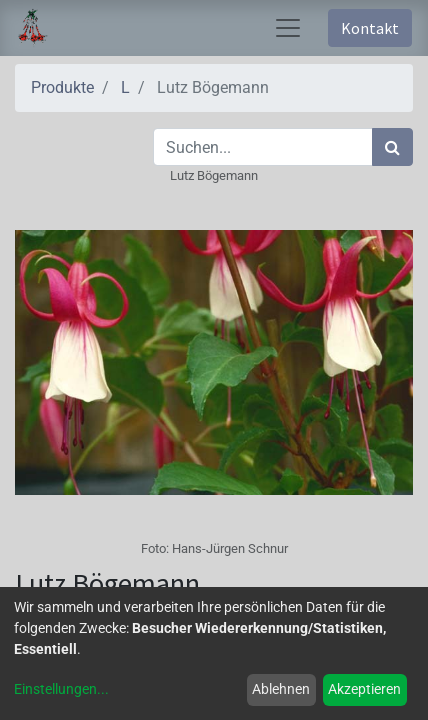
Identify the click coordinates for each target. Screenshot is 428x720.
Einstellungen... (61, 689)
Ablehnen (281, 689)
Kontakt (370, 28)
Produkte (62, 87)
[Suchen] (392, 147)
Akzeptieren (364, 689)
